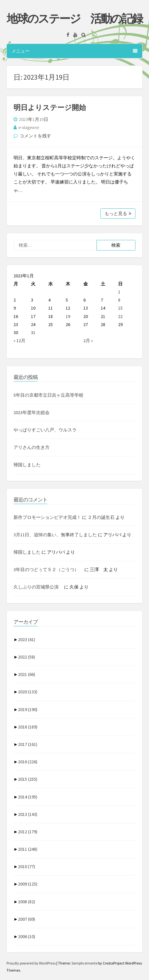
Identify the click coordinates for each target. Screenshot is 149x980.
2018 (28, 727)
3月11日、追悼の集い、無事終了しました (55, 535)
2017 (28, 744)
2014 (28, 797)
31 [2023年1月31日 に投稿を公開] (33, 332)
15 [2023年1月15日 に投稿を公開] (120, 308)
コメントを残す (35, 136)
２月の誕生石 (101, 517)
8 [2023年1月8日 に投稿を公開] (119, 300)
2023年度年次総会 (32, 412)
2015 (28, 779)
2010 (27, 866)
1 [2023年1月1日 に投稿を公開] (119, 292)
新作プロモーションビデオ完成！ (47, 517)
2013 (28, 814)
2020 (28, 692)
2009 (28, 884)
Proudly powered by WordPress (31, 963)
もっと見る (118, 213)
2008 (27, 902)
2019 (28, 709)
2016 (28, 762)
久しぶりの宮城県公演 (38, 587)
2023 (27, 639)
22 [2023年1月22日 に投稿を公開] (120, 316)
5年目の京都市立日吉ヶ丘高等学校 (48, 395)
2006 (27, 936)
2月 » (88, 341)
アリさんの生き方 (32, 447)
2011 (28, 849)
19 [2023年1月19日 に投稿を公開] (68, 316)
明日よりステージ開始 (50, 107)
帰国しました (27, 465)
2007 (27, 919)
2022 (27, 657)
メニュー (74, 51)
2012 (28, 832)
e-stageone (29, 127)
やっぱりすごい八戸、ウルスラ (45, 430)
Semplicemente (84, 963)
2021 (27, 674)
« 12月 (19, 341)
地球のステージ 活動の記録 (74, 19)
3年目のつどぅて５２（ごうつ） (48, 569)
